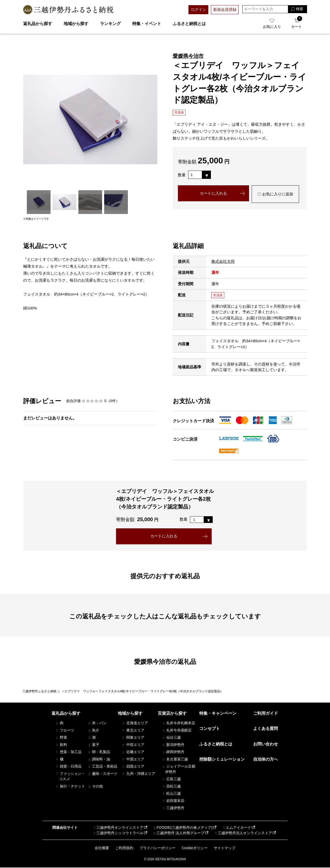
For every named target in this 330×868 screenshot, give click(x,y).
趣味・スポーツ (102, 774)
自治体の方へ (266, 759)
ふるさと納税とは (189, 24)
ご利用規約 (124, 848)
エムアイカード (237, 828)
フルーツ (65, 730)
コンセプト (210, 729)
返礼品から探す (38, 24)
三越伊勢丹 (173, 808)
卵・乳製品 (99, 752)
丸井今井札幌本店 (178, 723)
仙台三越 (171, 738)
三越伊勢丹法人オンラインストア (243, 833)
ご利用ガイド (266, 714)
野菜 (61, 738)
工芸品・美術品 (102, 767)
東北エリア (133, 730)
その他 (95, 786)
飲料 (61, 745)
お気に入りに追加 (275, 194)
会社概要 (102, 848)
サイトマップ (225, 848)
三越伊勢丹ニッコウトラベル (118, 833)
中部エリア (133, 745)
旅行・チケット (70, 786)
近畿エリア (133, 752)
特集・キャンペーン (218, 714)
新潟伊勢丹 (173, 745)
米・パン (97, 723)
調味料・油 (99, 759)
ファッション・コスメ (70, 777)
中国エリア (133, 759)
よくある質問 (266, 729)
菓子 (93, 745)
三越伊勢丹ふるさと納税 (39, 691)
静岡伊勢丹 (173, 752)
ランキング (110, 24)
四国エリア (133, 767)
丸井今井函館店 (177, 730)
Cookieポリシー (195, 848)
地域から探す (76, 24)
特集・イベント (147, 24)
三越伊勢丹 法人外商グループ (179, 833)
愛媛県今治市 (188, 56)
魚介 (93, 730)
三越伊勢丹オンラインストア (118, 828)
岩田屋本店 (173, 801)
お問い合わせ (266, 744)
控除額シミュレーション (222, 759)
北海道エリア (135, 723)
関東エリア (133, 738)
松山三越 (171, 794)
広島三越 (171, 779)
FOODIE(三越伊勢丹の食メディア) (183, 828)
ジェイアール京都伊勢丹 (178, 769)
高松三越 (171, 786)
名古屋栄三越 (175, 759)
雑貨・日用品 (69, 767)
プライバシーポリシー (158, 848)
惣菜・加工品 (69, 752)
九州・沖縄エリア (138, 774)
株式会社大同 (223, 261)
